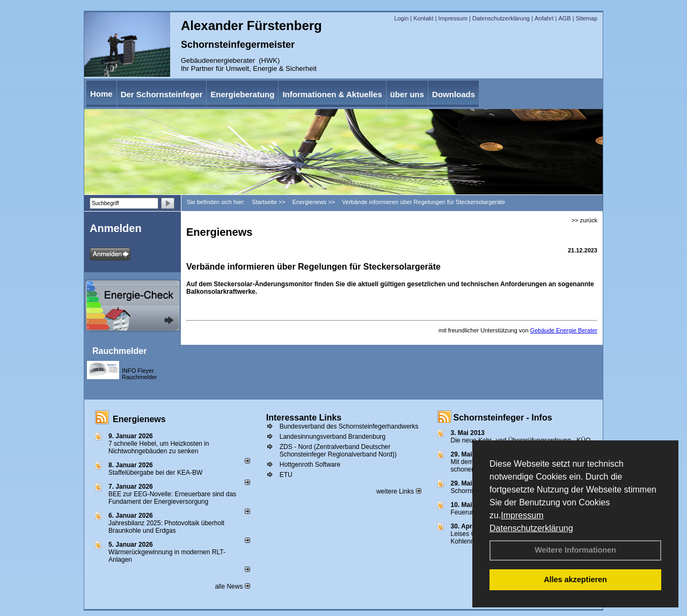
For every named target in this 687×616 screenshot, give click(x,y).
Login (401, 18)
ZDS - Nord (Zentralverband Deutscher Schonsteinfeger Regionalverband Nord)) (338, 451)
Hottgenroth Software (310, 465)
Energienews (139, 419)
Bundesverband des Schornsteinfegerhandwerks (349, 426)
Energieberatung (242, 94)
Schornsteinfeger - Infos (503, 418)
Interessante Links (304, 418)
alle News (232, 586)
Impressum (522, 515)
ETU (286, 475)
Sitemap (587, 18)
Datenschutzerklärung (531, 528)
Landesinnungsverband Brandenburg (333, 437)
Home (101, 94)
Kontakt (423, 18)
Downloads (454, 94)
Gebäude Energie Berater (564, 330)
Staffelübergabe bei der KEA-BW (155, 473)
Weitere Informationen (575, 550)
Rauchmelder (119, 351)
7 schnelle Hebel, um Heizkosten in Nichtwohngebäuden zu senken (159, 447)
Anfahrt (544, 18)
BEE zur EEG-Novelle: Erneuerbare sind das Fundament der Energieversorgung (172, 498)
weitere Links (399, 491)
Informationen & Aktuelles (332, 94)
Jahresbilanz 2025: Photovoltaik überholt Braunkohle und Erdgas (166, 527)
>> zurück (584, 220)
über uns (407, 94)
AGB (564, 18)
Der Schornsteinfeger (162, 94)
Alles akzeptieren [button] (575, 579)
